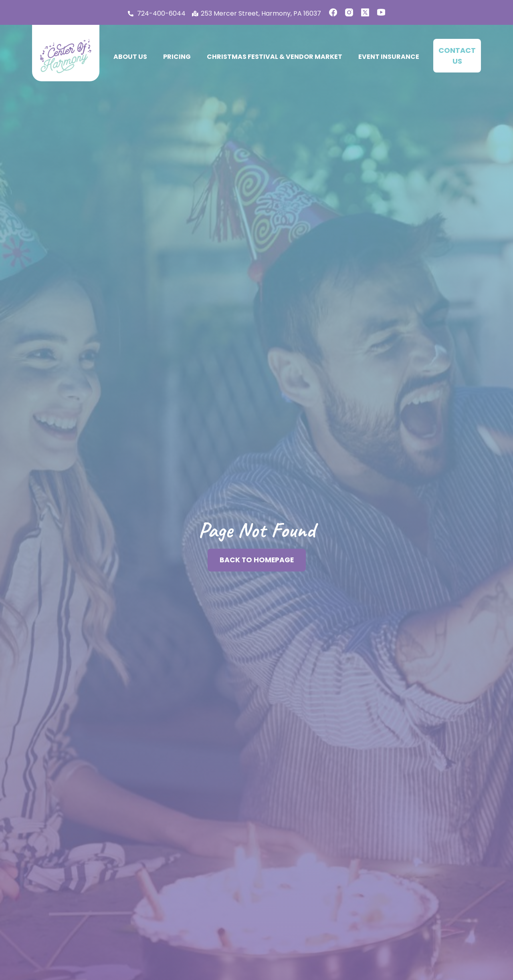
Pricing (177, 57)
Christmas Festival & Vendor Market (275, 57)
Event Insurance (389, 57)
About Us (130, 57)
